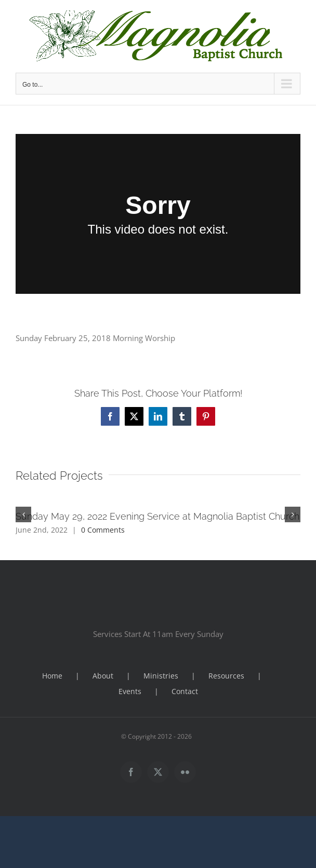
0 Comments (103, 530)
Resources (226, 676)
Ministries (161, 676)
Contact (185, 691)
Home (52, 676)
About (103, 676)
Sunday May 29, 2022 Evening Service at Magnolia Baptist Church (157, 516)
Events (130, 691)
